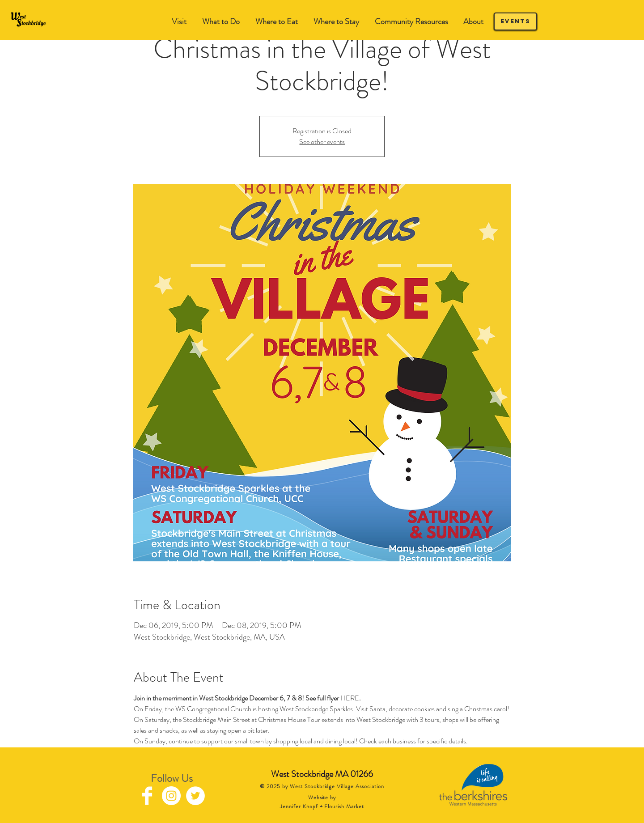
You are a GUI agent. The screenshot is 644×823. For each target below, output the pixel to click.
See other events (322, 142)
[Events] (515, 21)
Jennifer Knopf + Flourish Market (322, 806)
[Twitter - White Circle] (195, 796)
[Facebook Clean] (147, 796)
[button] (221, 22)
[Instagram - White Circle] (171, 796)
